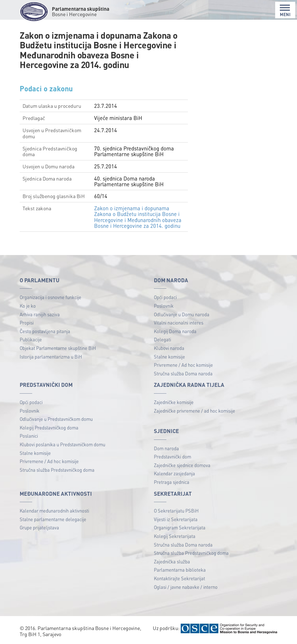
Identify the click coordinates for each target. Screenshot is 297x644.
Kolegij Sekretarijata (175, 536)
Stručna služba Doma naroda (183, 373)
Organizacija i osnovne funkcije (50, 297)
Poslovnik (164, 306)
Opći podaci (165, 297)
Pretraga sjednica (172, 482)
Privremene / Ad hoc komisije (183, 365)
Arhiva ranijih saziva (40, 314)
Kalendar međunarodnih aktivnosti (54, 511)
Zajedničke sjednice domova (182, 465)
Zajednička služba (172, 561)
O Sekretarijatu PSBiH (176, 511)
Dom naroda (166, 448)
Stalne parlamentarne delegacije (53, 519)
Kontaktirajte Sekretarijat (179, 578)
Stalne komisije (169, 357)
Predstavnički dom (172, 456)
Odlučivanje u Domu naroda (182, 314)
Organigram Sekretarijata (180, 527)
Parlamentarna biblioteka (180, 570)
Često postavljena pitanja (45, 331)
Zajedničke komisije (174, 402)
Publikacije (31, 339)
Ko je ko (28, 306)
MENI (285, 11)
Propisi (27, 323)
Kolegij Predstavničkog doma (49, 427)
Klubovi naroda (169, 348)
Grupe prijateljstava (39, 527)
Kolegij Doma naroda (175, 331)
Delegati (162, 339)
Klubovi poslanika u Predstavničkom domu (62, 444)
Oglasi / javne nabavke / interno (186, 587)
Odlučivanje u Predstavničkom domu (56, 419)
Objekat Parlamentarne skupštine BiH (58, 348)
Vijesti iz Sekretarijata (176, 519)
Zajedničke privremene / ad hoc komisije (194, 411)
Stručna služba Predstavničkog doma (57, 470)
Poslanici (29, 436)
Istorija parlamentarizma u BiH (51, 357)
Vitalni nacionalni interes (179, 323)
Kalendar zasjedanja (174, 473)
